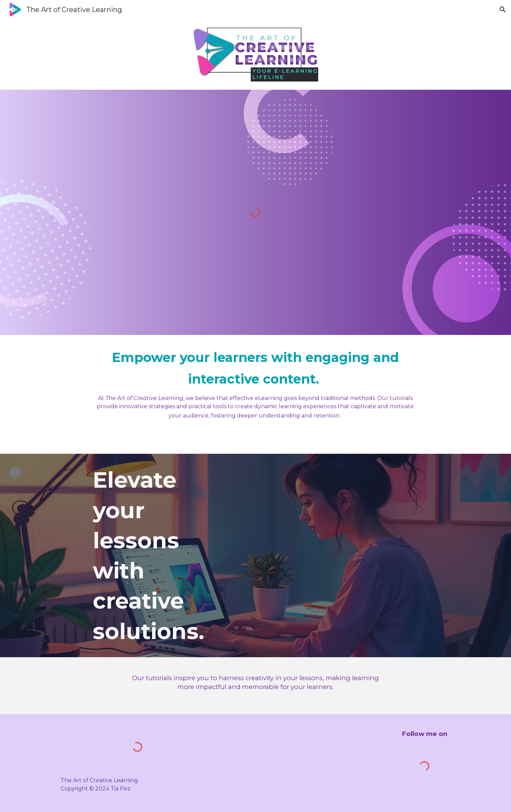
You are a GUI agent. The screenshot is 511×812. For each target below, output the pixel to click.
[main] (255, 383)
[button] (503, 10)
